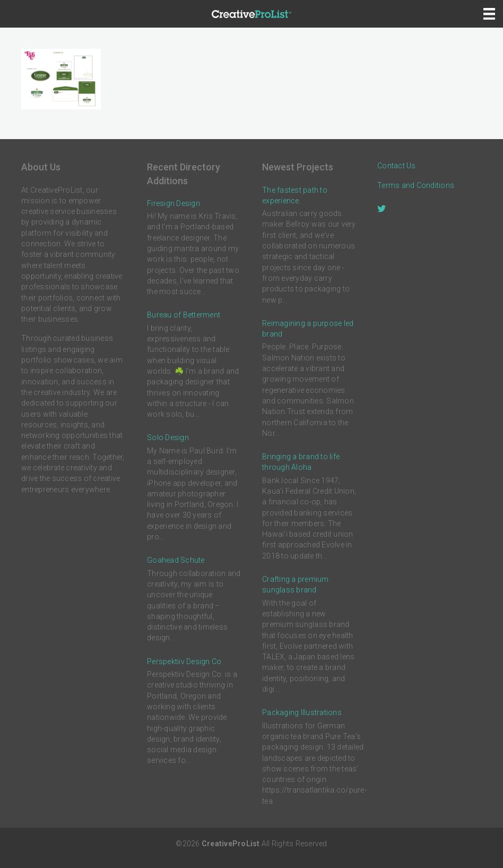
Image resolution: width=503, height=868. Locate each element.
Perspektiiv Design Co (184, 661)
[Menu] (489, 14)
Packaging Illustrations (302, 712)
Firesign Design (174, 203)
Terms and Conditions (416, 185)
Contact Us (397, 166)
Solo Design (168, 437)
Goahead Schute (176, 560)
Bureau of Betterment (184, 315)
